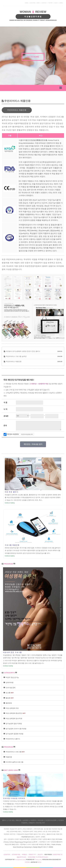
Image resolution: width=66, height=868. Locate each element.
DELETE (40, 854)
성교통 (9, 693)
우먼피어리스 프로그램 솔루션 (16, 356)
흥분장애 (8, 703)
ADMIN (61, 3)
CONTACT (44, 3)
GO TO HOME (33, 57)
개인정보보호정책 (51, 820)
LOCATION (32, 3)
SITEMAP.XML (16, 854)
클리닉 (4, 820)
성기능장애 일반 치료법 (13, 724)
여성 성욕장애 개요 (11, 708)
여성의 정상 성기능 (11, 677)
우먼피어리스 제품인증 (14, 361)
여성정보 (33, 820)
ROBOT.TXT (32, 854)
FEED (38, 3)
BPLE (40, 862)
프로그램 (11, 820)
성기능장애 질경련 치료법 (13, 734)
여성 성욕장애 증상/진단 (15, 713)
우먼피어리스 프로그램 (14, 752)
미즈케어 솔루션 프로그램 (13, 762)
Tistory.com (38, 860)
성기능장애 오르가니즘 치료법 (15, 729)
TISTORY (51, 3)
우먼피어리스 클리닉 (12, 739)
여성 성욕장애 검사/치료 (13, 718)
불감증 (9, 698)
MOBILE (25, 854)
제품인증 (8, 757)
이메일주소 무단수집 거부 (37, 823)
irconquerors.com (20, 860)
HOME (26, 3)
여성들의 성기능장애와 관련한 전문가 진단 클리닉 (23, 351)
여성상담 (41, 820)
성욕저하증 (8, 683)
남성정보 (26, 820)
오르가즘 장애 (9, 688)
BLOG (56, 3)
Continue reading (10, 503)
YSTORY (27, 862)
